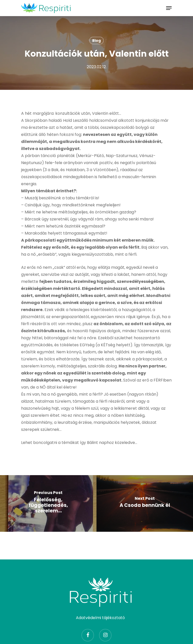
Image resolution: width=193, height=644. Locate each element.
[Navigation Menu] (169, 8)
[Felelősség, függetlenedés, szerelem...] (48, 503)
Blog (96, 41)
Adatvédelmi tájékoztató (100, 618)
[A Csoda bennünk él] (145, 503)
